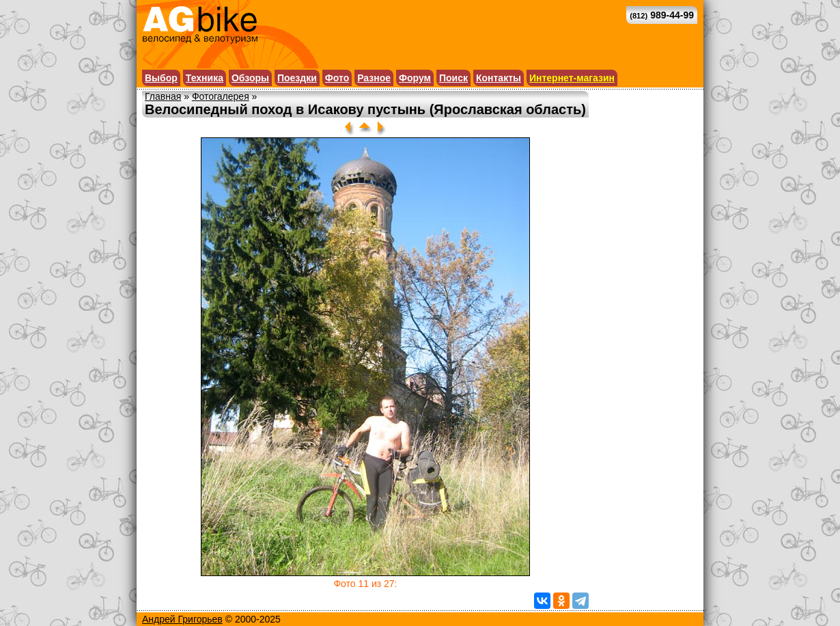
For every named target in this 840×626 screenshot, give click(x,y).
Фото (337, 78)
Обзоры (250, 78)
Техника (205, 78)
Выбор (161, 78)
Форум (415, 78)
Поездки (297, 78)
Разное (374, 78)
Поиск (453, 78)
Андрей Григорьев (182, 619)
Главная (163, 96)
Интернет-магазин (572, 78)
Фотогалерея (221, 96)
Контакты (499, 78)
